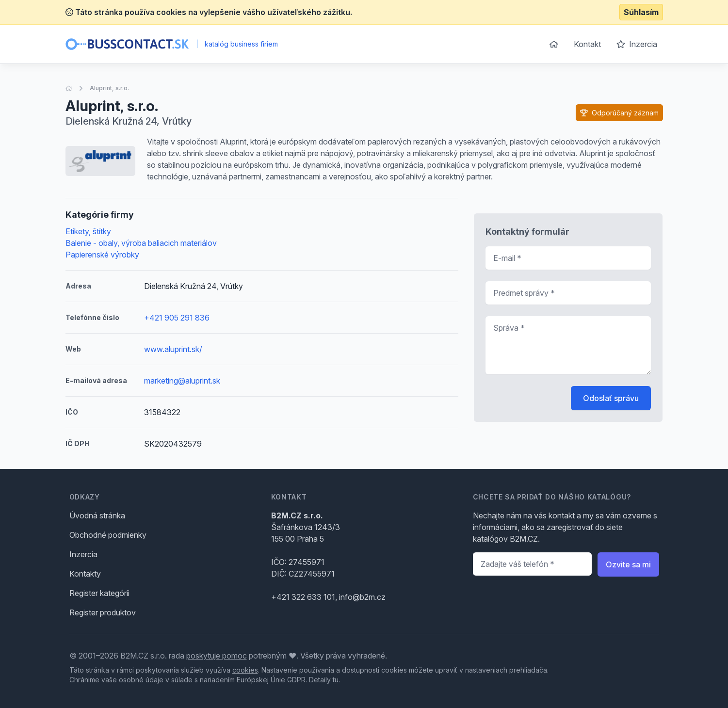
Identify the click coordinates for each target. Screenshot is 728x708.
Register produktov (103, 612)
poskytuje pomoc (217, 656)
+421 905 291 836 (177, 318)
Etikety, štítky (88, 231)
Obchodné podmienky (108, 535)
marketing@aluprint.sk (182, 381)
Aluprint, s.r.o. (109, 88)
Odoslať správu (611, 398)
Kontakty (85, 574)
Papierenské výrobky (102, 255)
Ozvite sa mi (628, 564)
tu (336, 680)
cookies (245, 670)
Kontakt (587, 44)
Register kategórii (99, 593)
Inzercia (637, 44)
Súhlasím (641, 12)
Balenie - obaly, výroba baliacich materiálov (141, 243)
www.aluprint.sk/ (173, 349)
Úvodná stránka (97, 515)
